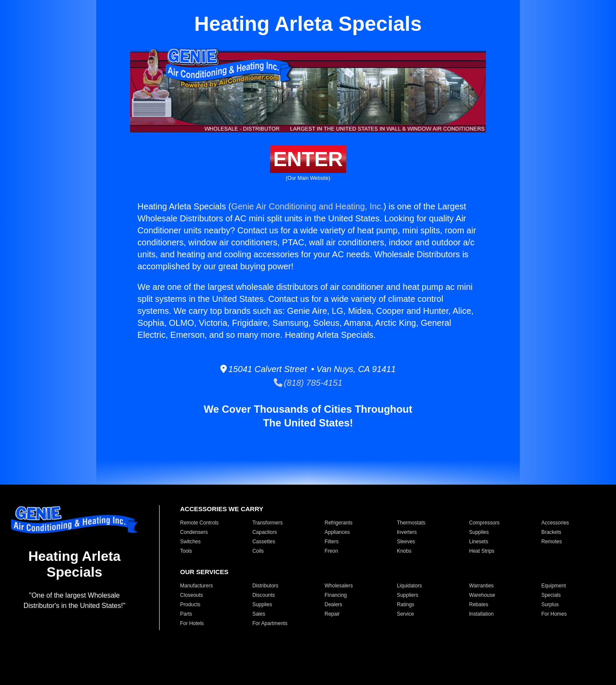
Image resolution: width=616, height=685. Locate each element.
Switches (190, 542)
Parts (186, 614)
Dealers (333, 605)
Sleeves (406, 542)
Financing (336, 595)
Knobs (404, 551)
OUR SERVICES (204, 572)
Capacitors (265, 532)
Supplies (479, 532)
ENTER (308, 159)
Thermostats (411, 523)
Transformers (268, 523)
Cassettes (264, 542)
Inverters (407, 532)
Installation (481, 614)
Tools (186, 551)
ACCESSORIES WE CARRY (222, 509)
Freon (331, 551)
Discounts (264, 595)
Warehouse (482, 595)
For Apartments (270, 623)
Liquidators (410, 586)
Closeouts (191, 595)
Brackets (551, 532)
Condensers (194, 532)
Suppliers (408, 595)
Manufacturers (197, 586)
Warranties (482, 586)
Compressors (484, 523)
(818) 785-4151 (308, 383)
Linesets (479, 542)
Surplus (550, 605)
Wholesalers (339, 586)
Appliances (337, 532)
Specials (551, 595)
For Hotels (192, 623)
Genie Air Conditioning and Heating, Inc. (307, 206)
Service (406, 614)
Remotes (551, 542)
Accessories (555, 523)
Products (190, 605)
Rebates (479, 605)
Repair (332, 614)
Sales (259, 614)
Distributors (265, 586)
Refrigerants (339, 523)
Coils (258, 551)
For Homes (554, 614)
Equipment (553, 586)
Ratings (406, 605)
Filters (332, 542)
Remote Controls (199, 523)
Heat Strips (482, 551)
